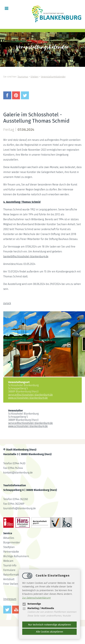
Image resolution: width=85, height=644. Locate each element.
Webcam (8, 561)
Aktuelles (9, 538)
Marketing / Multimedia (38, 608)
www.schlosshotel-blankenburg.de (28, 398)
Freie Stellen (11, 584)
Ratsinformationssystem (17, 575)
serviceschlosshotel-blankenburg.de (30, 395)
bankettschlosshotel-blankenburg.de (26, 256)
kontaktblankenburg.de (18, 473)
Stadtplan (9, 547)
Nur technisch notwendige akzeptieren (50, 625)
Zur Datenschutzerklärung (36, 598)
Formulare (9, 570)
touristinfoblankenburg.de (20, 508)
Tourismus (23, 77)
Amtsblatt (9, 579)
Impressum (10, 599)
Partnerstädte (11, 552)
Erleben (34, 77)
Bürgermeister (12, 542)
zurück (7, 303)
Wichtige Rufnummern (16, 556)
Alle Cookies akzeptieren (50, 632)
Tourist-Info (10, 565)
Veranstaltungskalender (53, 77)
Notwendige (32, 604)
